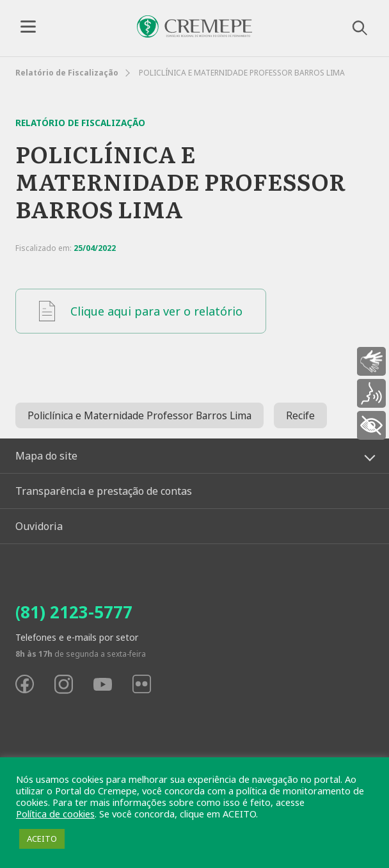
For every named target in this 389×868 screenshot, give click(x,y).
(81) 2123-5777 (74, 612)
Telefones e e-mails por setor (77, 637)
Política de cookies (55, 814)
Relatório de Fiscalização (67, 73)
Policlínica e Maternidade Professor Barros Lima (139, 415)
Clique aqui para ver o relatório (141, 311)
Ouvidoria (39, 526)
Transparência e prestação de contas (104, 491)
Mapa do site (46, 456)
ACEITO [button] (42, 839)
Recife (300, 415)
